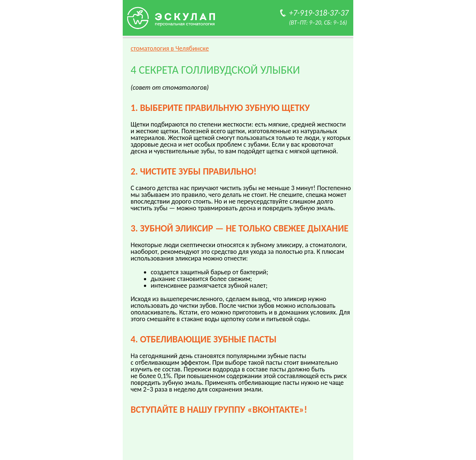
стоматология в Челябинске (170, 48)
